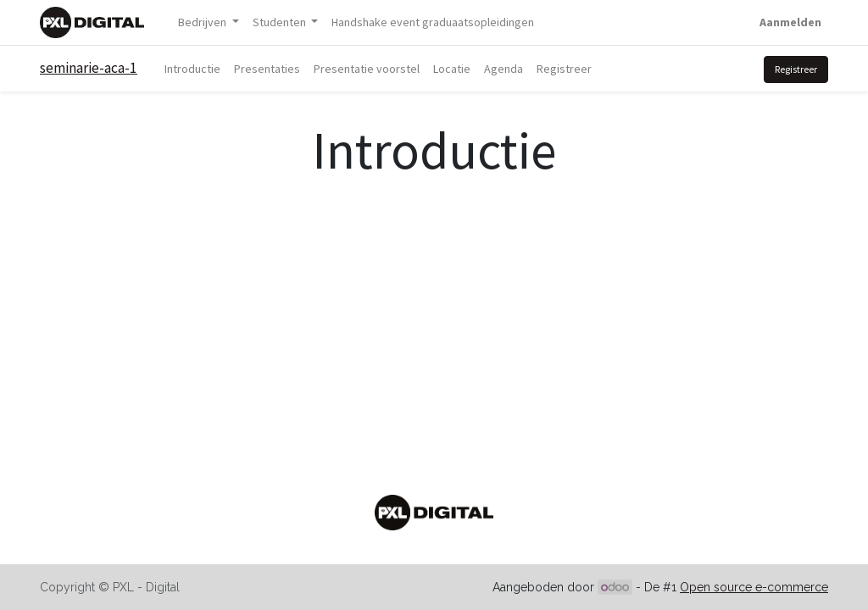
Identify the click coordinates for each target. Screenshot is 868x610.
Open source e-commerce (754, 587)
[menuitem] (433, 22)
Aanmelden (790, 22)
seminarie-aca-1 (89, 68)
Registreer (796, 69)
